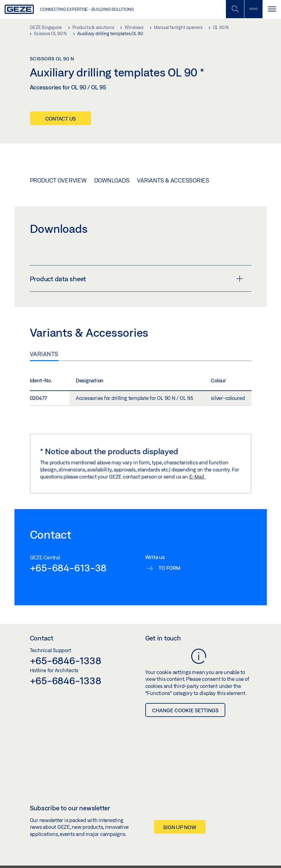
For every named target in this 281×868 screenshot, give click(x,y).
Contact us (61, 119)
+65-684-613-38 (68, 568)
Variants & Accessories (173, 180)
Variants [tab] (44, 354)
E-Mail (197, 477)
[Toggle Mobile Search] (235, 9)
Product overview (58, 180)
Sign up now (180, 827)
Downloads (112, 180)
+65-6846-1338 (66, 660)
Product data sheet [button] (136, 279)
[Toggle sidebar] (253, 9)
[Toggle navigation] (272, 9)
